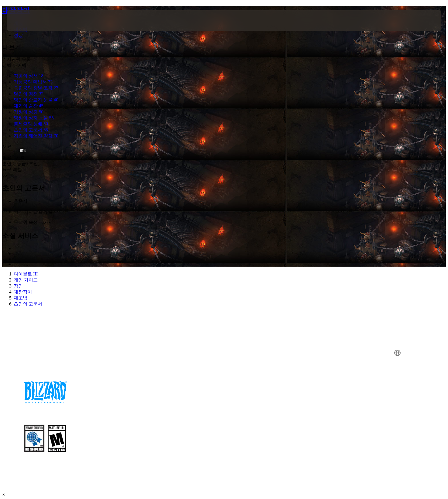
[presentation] (28, 21)
